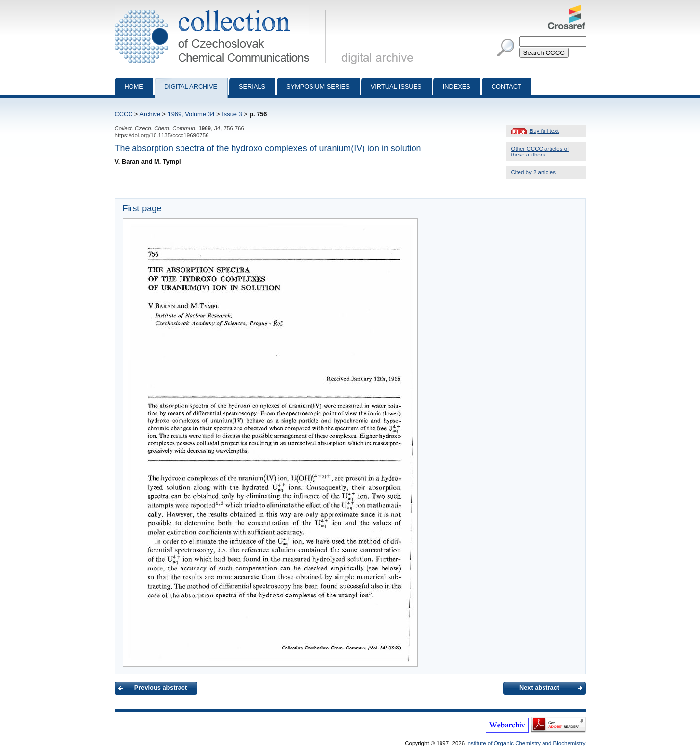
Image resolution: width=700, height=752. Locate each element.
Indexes (457, 87)
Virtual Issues (396, 87)
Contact (506, 87)
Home (134, 87)
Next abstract (539, 687)
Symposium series (318, 87)
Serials (252, 87)
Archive (150, 114)
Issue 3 (232, 114)
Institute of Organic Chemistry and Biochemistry (526, 743)
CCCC (124, 114)
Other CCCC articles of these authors (540, 152)
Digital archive (191, 87)
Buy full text (544, 131)
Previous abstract (161, 687)
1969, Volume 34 (191, 114)
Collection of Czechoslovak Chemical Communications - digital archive (222, 9)
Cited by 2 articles (534, 172)
